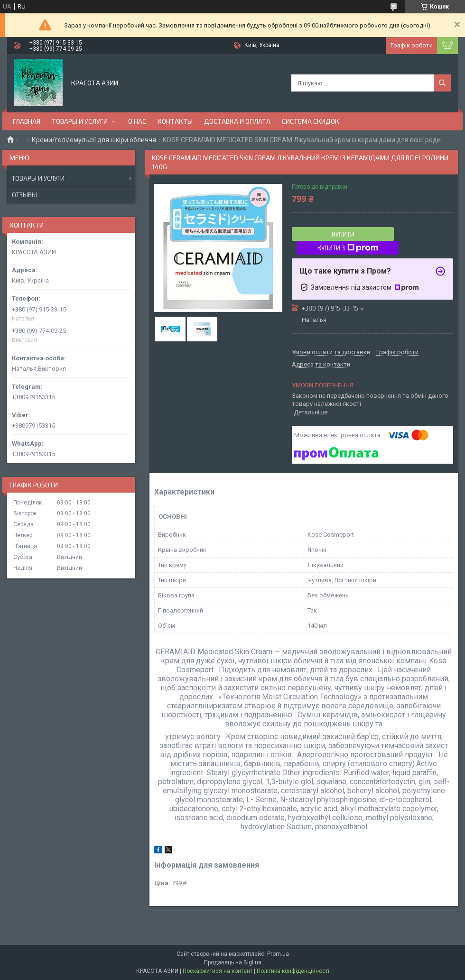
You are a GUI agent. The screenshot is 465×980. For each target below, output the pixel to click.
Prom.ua (278, 954)
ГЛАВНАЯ (27, 121)
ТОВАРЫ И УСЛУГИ (80, 121)
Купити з (348, 248)
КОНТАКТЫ (175, 121)
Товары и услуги (38, 178)
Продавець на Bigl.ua (233, 962)
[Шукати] (442, 83)
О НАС (137, 121)
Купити (343, 234)
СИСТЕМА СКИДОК (311, 121)
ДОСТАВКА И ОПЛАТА (237, 121)
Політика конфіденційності (293, 971)
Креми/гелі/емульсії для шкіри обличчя (94, 140)
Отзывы (24, 195)
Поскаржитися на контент (218, 971)
